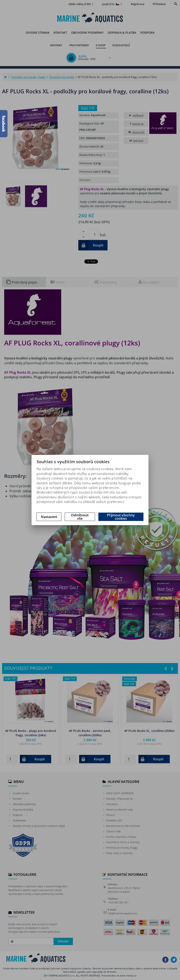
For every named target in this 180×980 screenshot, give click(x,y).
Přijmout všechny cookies (121, 517)
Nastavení (49, 517)
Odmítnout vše (80, 517)
